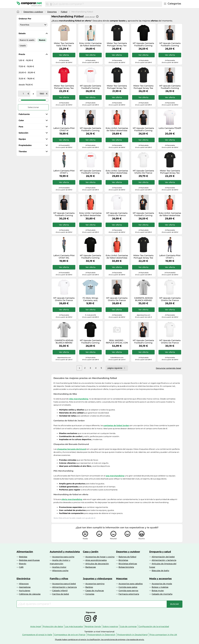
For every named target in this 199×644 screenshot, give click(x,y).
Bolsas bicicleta (126, 567)
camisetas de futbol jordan (116, 425)
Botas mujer (158, 591)
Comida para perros (128, 591)
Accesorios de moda (162, 584)
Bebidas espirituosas (29, 560)
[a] (42, 94)
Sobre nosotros (110, 626)
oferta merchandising (72, 499)
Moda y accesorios (160, 579)
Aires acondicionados (96, 560)
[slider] (20, 100)
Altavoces (24, 584)
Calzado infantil (60, 591)
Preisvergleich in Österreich (101, 635)
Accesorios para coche (63, 557)
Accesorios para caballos (131, 584)
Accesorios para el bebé (64, 584)
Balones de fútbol (127, 557)
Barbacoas (91, 567)
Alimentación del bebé (163, 557)
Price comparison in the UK (163, 635)
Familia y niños (59, 579)
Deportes (52, 12)
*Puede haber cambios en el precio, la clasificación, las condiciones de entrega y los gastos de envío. (100, 640)
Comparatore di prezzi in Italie (37, 635)
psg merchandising (115, 476)
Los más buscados (74, 626)
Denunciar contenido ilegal (168, 368)
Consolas (90, 594)
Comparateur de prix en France (70, 635)
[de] (23, 94)
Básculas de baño (160, 571)
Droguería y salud (160, 552)
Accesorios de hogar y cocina (100, 557)
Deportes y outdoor (33, 12)
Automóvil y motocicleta (65, 552)
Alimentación (25, 552)
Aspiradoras (25, 587)
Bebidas (23, 557)
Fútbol (64, 12)
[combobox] (106, 4)
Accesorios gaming (95, 584)
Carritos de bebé (61, 594)
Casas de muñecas (95, 591)
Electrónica (23, 579)
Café (21, 567)
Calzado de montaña (162, 594)
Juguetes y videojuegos (98, 579)
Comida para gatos (128, 587)
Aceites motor (59, 567)
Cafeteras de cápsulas (30, 594)
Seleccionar (33, 107)
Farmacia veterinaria (129, 594)
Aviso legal (36, 626)
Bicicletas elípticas (128, 564)
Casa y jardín (91, 552)
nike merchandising (79, 399)
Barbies (89, 587)
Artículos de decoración (97, 564)
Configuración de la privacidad (154, 626)
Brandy (23, 564)
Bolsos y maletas (160, 587)
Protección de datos (53, 626)
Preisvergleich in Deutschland (132, 635)
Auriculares (25, 591)
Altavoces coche (60, 571)
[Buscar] (47, 4)
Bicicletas (123, 560)
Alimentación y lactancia (164, 560)
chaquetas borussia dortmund (71, 449)
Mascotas (122, 579)
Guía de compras (128, 626)
